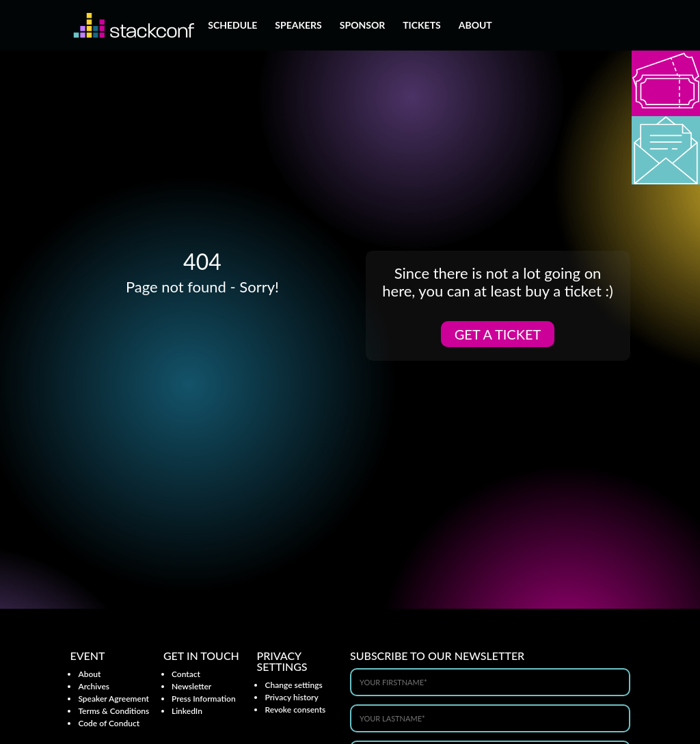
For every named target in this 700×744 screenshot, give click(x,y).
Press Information (204, 699)
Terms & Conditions (113, 711)
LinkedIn (187, 711)
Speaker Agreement (113, 699)
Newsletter (191, 686)
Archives (94, 686)
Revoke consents (295, 709)
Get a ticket (498, 334)
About (475, 26)
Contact (186, 674)
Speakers (298, 26)
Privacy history (291, 697)
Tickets (422, 26)
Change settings (293, 685)
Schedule (232, 26)
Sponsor (362, 26)
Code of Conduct (109, 723)
